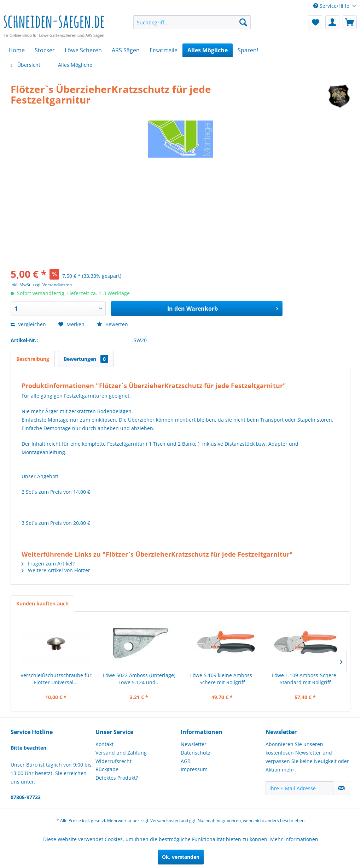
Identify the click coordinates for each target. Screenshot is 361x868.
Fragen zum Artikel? (48, 564)
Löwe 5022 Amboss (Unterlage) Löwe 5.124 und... (139, 679)
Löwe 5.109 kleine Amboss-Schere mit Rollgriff (222, 679)
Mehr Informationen (294, 839)
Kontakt (104, 744)
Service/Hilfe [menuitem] (332, 6)
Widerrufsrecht (113, 761)
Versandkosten (165, 820)
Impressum (194, 769)
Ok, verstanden (181, 857)
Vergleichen (28, 324)
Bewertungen (86, 359)
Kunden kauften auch (42, 603)
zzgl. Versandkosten (52, 285)
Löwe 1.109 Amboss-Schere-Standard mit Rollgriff (305, 679)
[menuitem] (192, 22)
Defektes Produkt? (117, 778)
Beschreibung (33, 359)
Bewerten (112, 324)
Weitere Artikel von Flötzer (56, 570)
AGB (186, 761)
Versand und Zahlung (121, 753)
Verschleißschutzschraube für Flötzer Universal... (56, 679)
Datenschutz (196, 753)
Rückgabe (107, 769)
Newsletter (194, 744)
